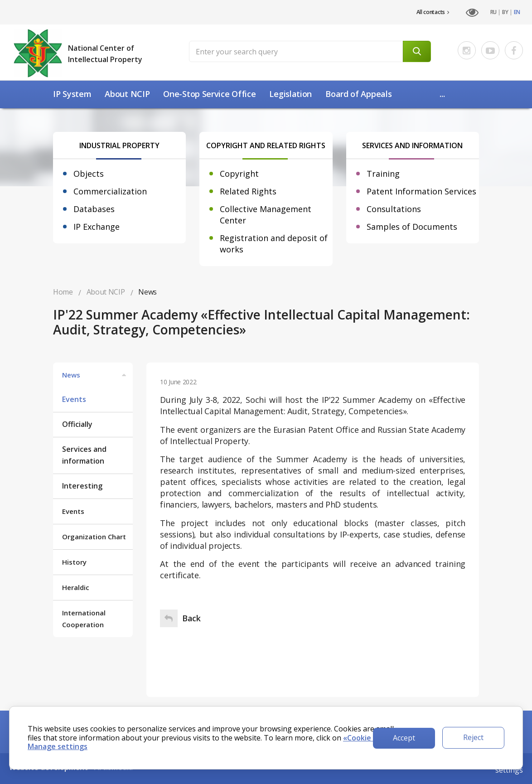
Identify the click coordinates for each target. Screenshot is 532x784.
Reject (473, 737)
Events (74, 399)
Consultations (394, 209)
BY (505, 12)
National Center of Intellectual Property (105, 54)
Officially (77, 424)
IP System (72, 94)
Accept (404, 738)
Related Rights (248, 191)
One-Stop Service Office (209, 94)
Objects (89, 174)
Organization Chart (94, 537)
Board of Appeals (358, 94)
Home (63, 292)
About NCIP (127, 94)
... (442, 94)
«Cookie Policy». (371, 738)
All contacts (433, 12)
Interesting (82, 486)
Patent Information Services (421, 191)
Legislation (290, 94)
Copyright (239, 174)
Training (383, 174)
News (95, 375)
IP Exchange (97, 227)
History (74, 562)
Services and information (84, 455)
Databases (94, 209)
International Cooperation (84, 619)
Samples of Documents (412, 227)
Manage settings (58, 746)
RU (493, 12)
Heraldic (76, 587)
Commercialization (110, 191)
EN (517, 12)
